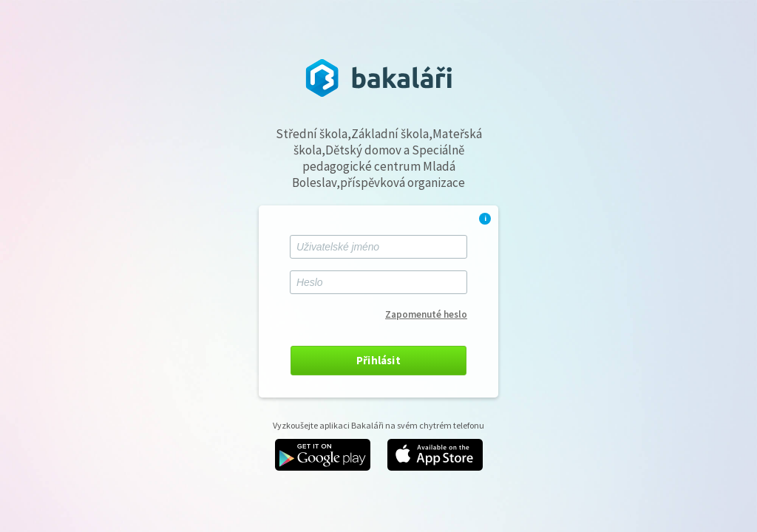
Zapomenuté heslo (426, 314)
